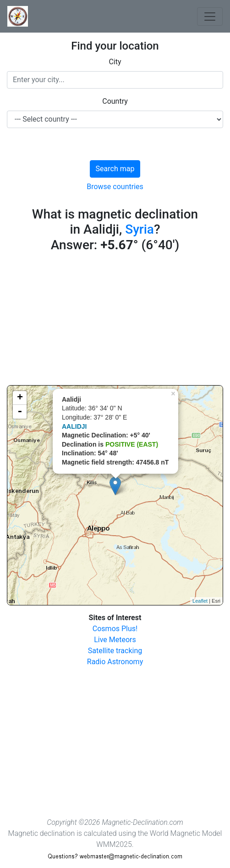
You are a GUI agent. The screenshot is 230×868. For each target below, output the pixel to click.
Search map (115, 169)
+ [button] (20, 398)
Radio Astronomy (115, 662)
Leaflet (200, 601)
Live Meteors (115, 640)
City (115, 62)
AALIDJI (74, 426)
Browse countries (115, 187)
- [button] (20, 412)
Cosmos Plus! (115, 629)
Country (115, 101)
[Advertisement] (115, 321)
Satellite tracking (115, 651)
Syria (140, 229)
